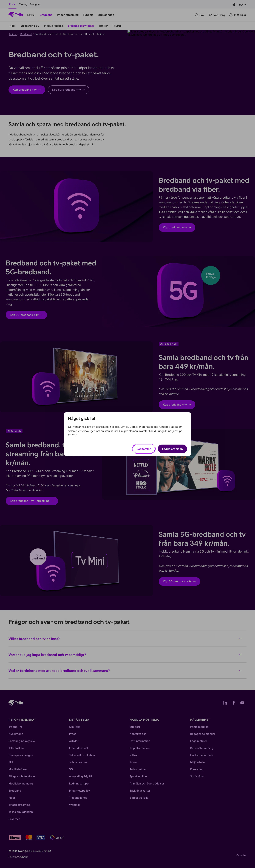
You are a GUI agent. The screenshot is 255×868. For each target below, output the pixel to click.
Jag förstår (144, 449)
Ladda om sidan (172, 449)
